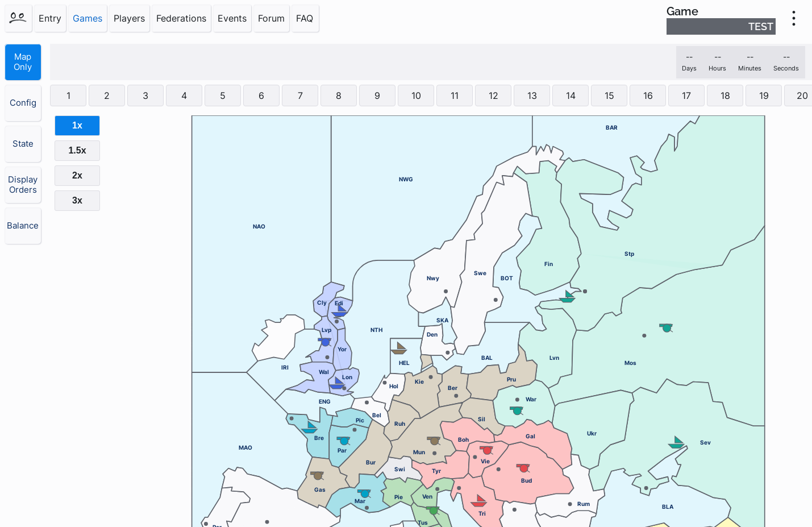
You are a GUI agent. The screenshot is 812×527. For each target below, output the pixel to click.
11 (455, 96)
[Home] (18, 18)
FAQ (305, 18)
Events (232, 18)
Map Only (23, 62)
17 (686, 96)
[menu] (794, 18)
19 (764, 96)
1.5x (77, 150)
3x (77, 200)
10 (416, 96)
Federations (181, 18)
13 (532, 96)
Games (88, 18)
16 (648, 96)
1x (77, 125)
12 (494, 96)
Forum (271, 18)
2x (77, 175)
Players (129, 18)
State (23, 144)
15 (609, 96)
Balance (23, 226)
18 (725, 96)
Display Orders (23, 185)
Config (23, 103)
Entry (50, 18)
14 (571, 96)
